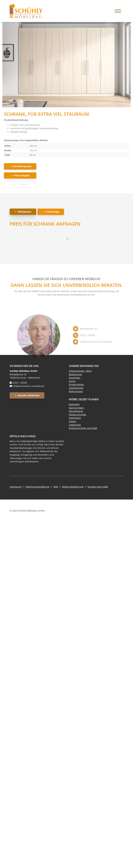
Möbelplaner (24, 212)
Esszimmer (75, 378)
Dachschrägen (76, 408)
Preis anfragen (22, 175)
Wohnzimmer (76, 391)
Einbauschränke (77, 428)
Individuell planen (22, 166)
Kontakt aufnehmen (29, 395)
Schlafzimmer (76, 388)
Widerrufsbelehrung (73, 487)
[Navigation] (118, 11)
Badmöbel (74, 404)
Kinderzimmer (76, 384)
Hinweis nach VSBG (98, 487)
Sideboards (75, 425)
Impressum (16, 487)
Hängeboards (76, 411)
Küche (72, 381)
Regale (72, 421)
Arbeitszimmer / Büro (80, 371)
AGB (56, 487)
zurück (22, 184)
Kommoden (75, 418)
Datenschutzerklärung (38, 487)
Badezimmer (76, 374)
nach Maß (92, 428)
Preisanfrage (52, 212)
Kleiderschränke (77, 415)
